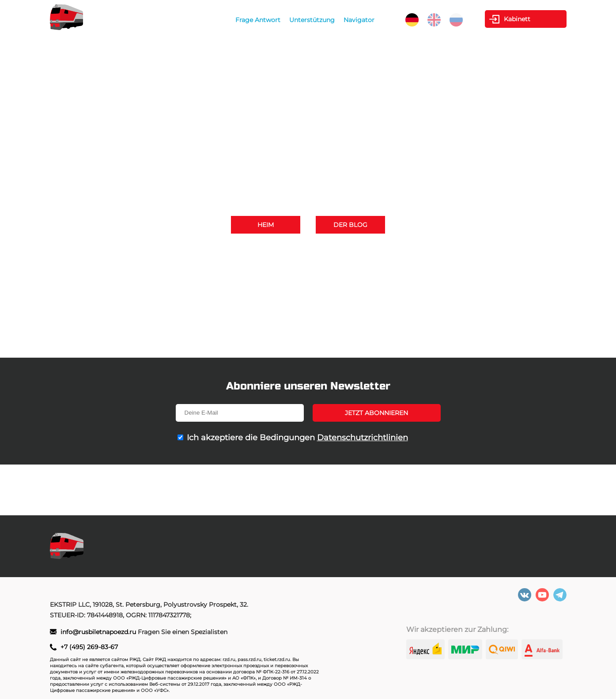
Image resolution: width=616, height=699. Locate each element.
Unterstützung (312, 20)
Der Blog (350, 225)
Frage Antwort (258, 20)
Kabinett (517, 19)
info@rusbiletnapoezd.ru (339, 263)
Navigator (359, 20)
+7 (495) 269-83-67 (401, 251)
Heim (266, 225)
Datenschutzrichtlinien (363, 438)
